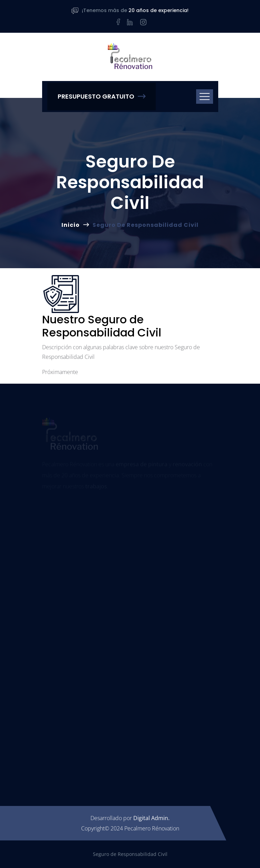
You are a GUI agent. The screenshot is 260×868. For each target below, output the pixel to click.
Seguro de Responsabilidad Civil (130, 854)
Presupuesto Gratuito (102, 96)
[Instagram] (143, 22)
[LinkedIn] (130, 22)
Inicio (71, 225)
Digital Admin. (151, 818)
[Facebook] (117, 22)
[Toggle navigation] (205, 97)
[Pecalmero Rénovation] (130, 57)
